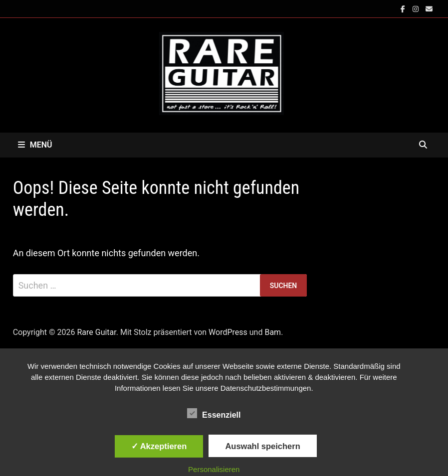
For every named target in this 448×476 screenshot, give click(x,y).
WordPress (228, 332)
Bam (273, 332)
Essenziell (214, 413)
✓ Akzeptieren (159, 446)
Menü (35, 145)
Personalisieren (214, 469)
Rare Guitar (96, 332)
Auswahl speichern (262, 446)
